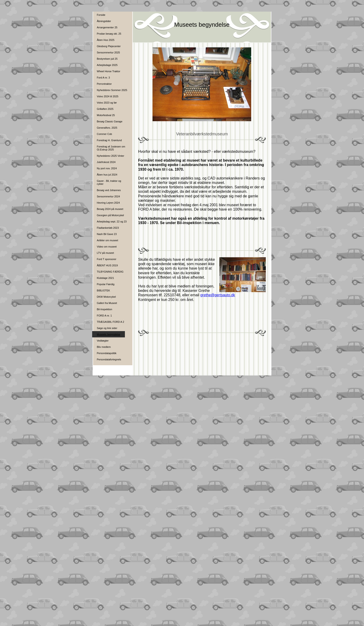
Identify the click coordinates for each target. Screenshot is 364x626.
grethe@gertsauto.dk (218, 295)
